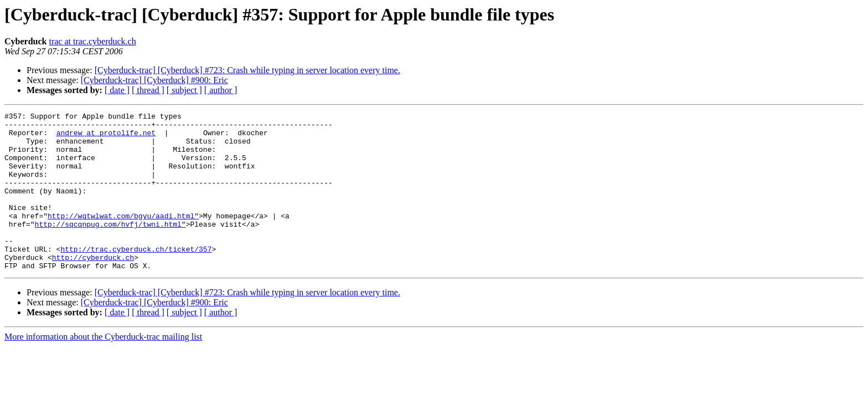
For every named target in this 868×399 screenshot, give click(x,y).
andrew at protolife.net (106, 137)
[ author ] (221, 90)
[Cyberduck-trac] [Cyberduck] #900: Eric (154, 80)
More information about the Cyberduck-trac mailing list (103, 368)
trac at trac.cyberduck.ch (92, 41)
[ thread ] (148, 90)
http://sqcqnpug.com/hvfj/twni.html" (110, 247)
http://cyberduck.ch (93, 287)
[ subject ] (184, 90)
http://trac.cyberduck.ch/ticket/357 (136, 277)
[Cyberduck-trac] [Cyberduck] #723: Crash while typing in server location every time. (247, 70)
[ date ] (117, 90)
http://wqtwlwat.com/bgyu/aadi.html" (123, 237)
